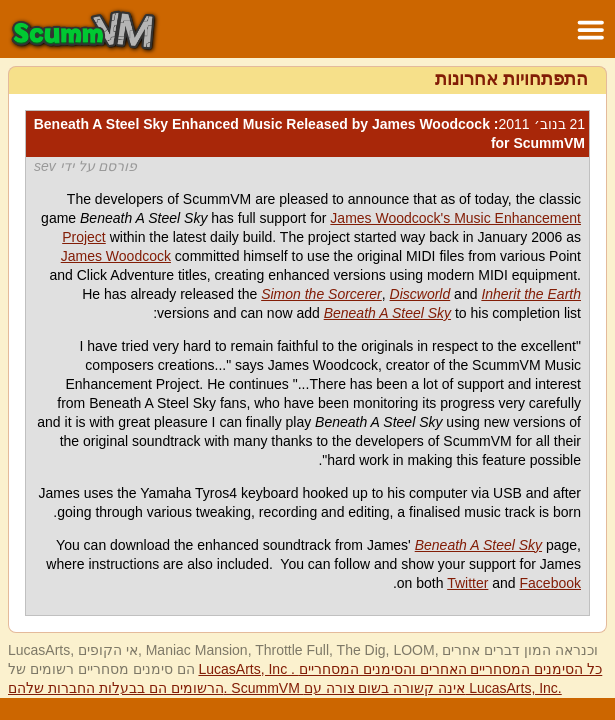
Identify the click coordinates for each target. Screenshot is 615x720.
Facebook (550, 583)
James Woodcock (116, 256)
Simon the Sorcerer (321, 294)
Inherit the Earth (531, 294)
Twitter (467, 583)
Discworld (420, 294)
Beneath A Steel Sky (387, 313)
